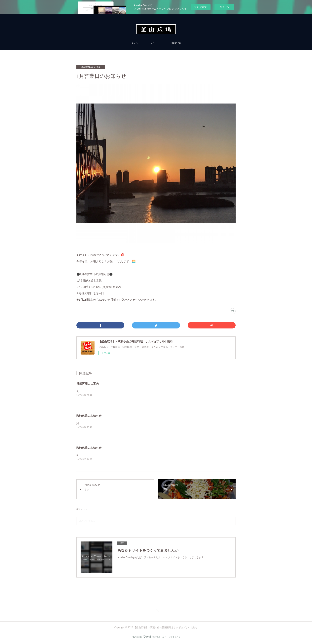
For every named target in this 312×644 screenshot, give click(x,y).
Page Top (156, 612)
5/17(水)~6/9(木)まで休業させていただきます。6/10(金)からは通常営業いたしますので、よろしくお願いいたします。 (139, 456)
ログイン (224, 7)
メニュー (155, 43)
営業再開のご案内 (88, 384)
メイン (135, 43)
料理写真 (176, 43)
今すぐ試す (200, 7)
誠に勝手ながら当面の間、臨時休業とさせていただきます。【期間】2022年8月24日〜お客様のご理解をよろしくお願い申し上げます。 (149, 424)
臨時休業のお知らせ (89, 416)
